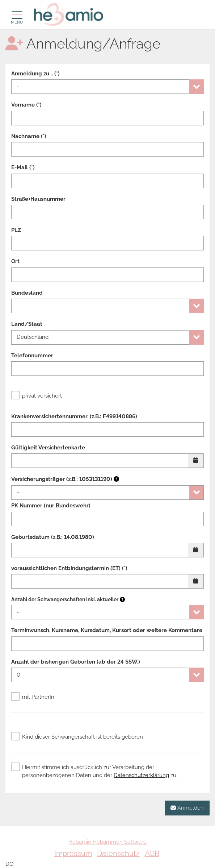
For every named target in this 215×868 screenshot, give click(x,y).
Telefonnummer (32, 356)
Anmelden (187, 808)
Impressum (73, 854)
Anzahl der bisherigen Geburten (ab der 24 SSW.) (76, 662)
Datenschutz (118, 854)
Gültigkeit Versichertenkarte (48, 448)
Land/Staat (27, 324)
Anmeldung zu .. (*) (35, 74)
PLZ (16, 230)
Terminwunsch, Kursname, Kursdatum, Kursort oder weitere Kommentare (107, 630)
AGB (152, 854)
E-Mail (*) (23, 167)
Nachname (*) (29, 136)
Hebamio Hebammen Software (107, 842)
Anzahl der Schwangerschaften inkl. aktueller (65, 599)
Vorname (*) (26, 105)
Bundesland (27, 293)
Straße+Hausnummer (38, 199)
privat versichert (37, 396)
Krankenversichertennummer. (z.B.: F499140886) (74, 416)
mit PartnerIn (33, 697)
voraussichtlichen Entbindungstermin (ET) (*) (69, 568)
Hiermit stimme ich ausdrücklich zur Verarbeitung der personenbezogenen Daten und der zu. (94, 771)
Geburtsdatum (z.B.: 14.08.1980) (53, 537)
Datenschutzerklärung (141, 775)
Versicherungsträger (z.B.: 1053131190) (65, 479)
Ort (15, 261)
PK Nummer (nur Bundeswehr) (51, 506)
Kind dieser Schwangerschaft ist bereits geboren (77, 737)
